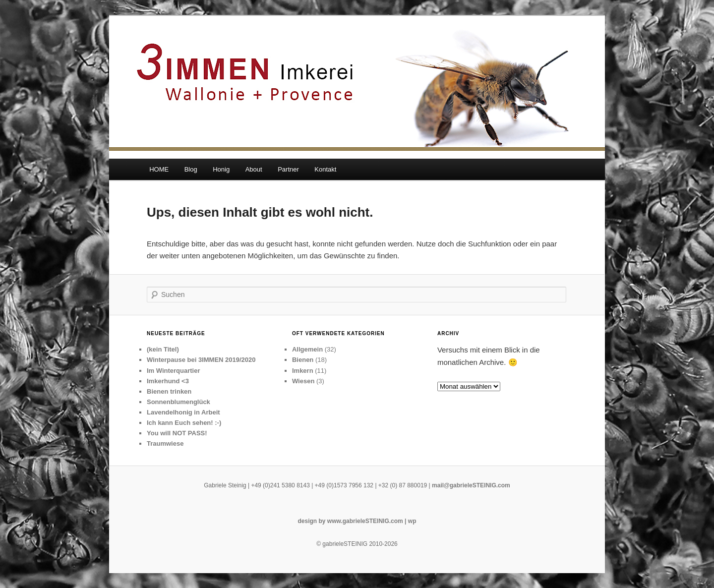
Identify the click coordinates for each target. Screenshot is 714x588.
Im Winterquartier (174, 371)
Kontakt (325, 169)
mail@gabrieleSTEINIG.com (471, 485)
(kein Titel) (163, 349)
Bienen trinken (169, 391)
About (254, 169)
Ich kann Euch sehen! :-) (184, 423)
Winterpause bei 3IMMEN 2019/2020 (201, 360)
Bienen (303, 360)
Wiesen (303, 381)
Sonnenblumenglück (178, 402)
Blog (191, 169)
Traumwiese (165, 443)
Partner (288, 169)
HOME (159, 169)
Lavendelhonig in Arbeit (183, 412)
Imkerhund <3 (168, 381)
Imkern (303, 371)
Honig (221, 169)
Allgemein (307, 349)
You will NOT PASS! (177, 433)
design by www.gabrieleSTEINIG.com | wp (357, 521)
